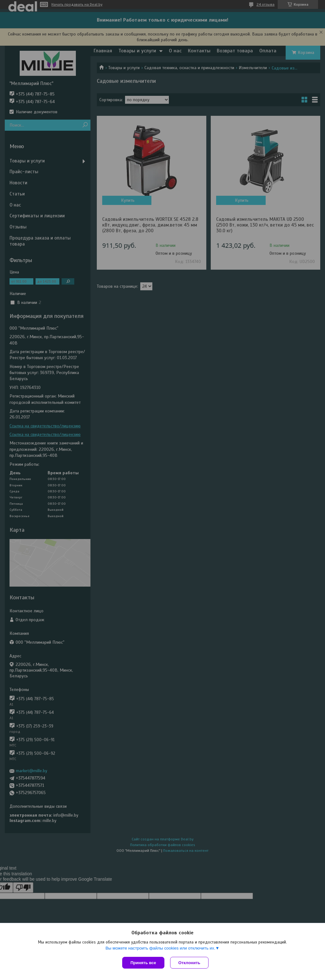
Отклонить (190, 963)
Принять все (143, 963)
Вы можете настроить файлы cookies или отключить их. (160, 949)
